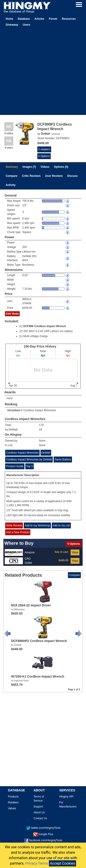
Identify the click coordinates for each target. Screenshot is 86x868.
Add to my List (61, 525)
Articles (39, 19)
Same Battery (63, 460)
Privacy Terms (37, 863)
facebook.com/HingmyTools (43, 840)
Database (24, 19)
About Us (39, 812)
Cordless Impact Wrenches (40, 410)
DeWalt (46, 453)
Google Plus (43, 834)
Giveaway (12, 25)
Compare (12, 176)
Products (13, 797)
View (75, 552)
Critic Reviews (31, 176)
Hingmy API (66, 797)
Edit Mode (12, 314)
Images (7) (29, 167)
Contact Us (40, 818)
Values (12, 808)
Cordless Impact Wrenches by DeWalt (29, 460)
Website (56, 134)
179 (41, 425)
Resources (69, 19)
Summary (12, 167)
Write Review (14, 525)
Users (26, 25)
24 (40, 430)
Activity (11, 185)
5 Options (44, 156)
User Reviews (54, 176)
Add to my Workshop (37, 525)
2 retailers (44, 149)
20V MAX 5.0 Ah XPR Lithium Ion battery (48, 331)
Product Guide (15, 466)
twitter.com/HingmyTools (43, 828)
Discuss (72, 176)
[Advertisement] (42, 72)
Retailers (13, 802)
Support (38, 807)
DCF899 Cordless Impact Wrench (45, 326)
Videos (45, 167)
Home (9, 19)
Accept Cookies (62, 863)
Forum (53, 19)
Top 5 (30, 466)
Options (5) (61, 167)
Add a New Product (18, 532)
